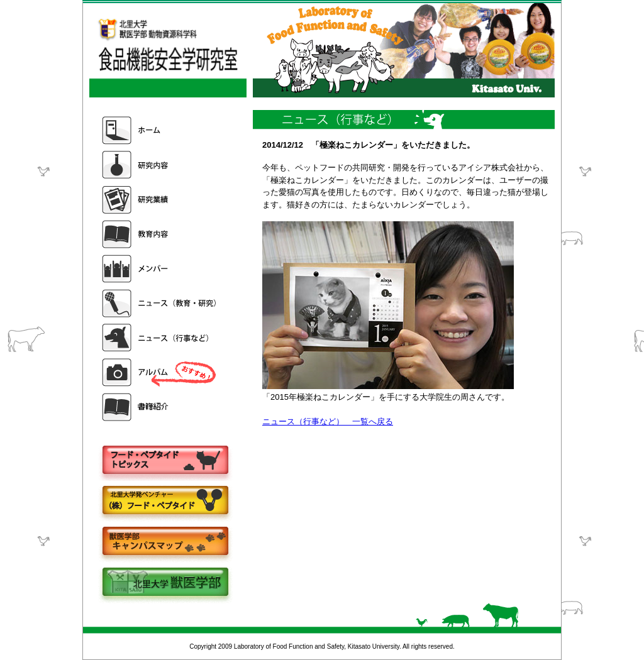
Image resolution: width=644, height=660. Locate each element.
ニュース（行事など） (160, 338)
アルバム (160, 372)
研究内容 (160, 165)
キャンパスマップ (165, 542)
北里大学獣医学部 (165, 583)
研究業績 (160, 200)
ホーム (160, 130)
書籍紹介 (160, 407)
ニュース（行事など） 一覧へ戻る (328, 421)
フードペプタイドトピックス (165, 460)
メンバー (160, 269)
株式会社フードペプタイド (165, 501)
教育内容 (160, 234)
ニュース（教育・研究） (160, 303)
